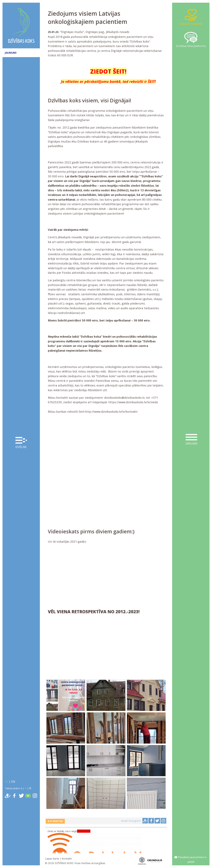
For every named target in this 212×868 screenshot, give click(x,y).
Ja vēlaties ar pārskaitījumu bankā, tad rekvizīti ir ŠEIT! (108, 81)
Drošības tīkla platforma (191, 40)
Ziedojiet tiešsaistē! (191, 17)
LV (7, 781)
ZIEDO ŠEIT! (84, 831)
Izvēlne (21, 443)
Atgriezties (56, 821)
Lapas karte (52, 859)
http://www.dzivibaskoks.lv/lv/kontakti (111, 411)
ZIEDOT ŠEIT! (108, 71)
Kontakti (67, 859)
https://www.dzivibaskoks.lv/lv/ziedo (133, 402)
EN (13, 781)
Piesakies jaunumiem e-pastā (191, 859)
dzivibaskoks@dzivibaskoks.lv (124, 398)
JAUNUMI (11, 53)
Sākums (191, 440)
